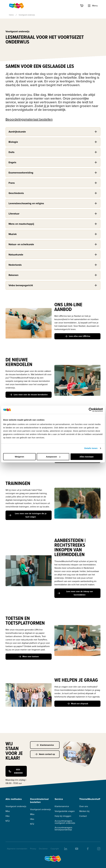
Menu (93, 6)
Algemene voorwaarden (17, 849)
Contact (83, 816)
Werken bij (84, 811)
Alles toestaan (87, 457)
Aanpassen (53, 457)
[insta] (99, 848)
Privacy (33, 849)
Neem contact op (45, 754)
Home (11, 15)
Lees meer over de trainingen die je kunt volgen (28, 515)
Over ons (84, 806)
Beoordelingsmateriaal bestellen (29, 119)
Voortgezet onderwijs (16, 806)
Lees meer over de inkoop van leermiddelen (75, 593)
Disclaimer (43, 849)
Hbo (8, 816)
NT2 (8, 821)
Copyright (55, 849)
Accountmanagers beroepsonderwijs (63, 829)
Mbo (8, 811)
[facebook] (88, 848)
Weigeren (19, 457)
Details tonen (91, 448)
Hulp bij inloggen (63, 816)
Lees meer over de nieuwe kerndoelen (29, 395)
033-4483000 (16, 771)
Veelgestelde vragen (65, 811)
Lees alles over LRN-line (77, 336)
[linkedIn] (65, 848)
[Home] (17, 6)
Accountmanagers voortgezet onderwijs (65, 822)
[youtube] (76, 848)
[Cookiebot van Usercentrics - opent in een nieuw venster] (91, 410)
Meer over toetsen (29, 657)
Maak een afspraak (77, 704)
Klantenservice (45, 745)
